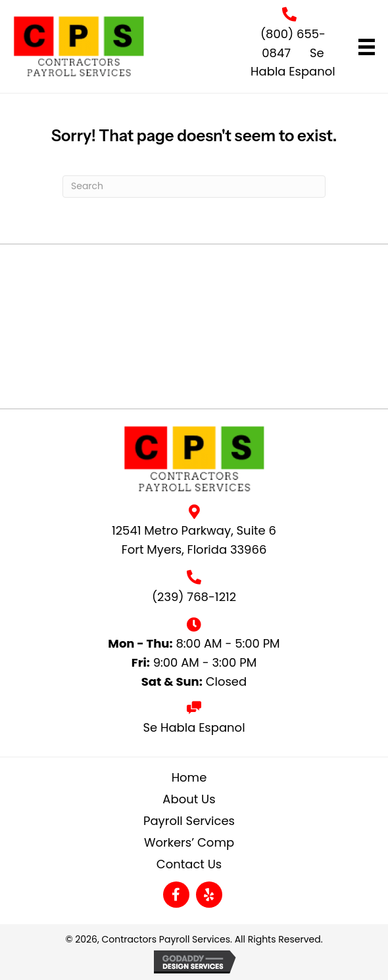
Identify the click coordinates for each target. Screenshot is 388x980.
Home (189, 777)
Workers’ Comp (189, 842)
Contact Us (189, 864)
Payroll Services (189, 821)
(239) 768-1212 (194, 597)
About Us (189, 799)
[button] (176, 895)
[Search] (194, 187)
